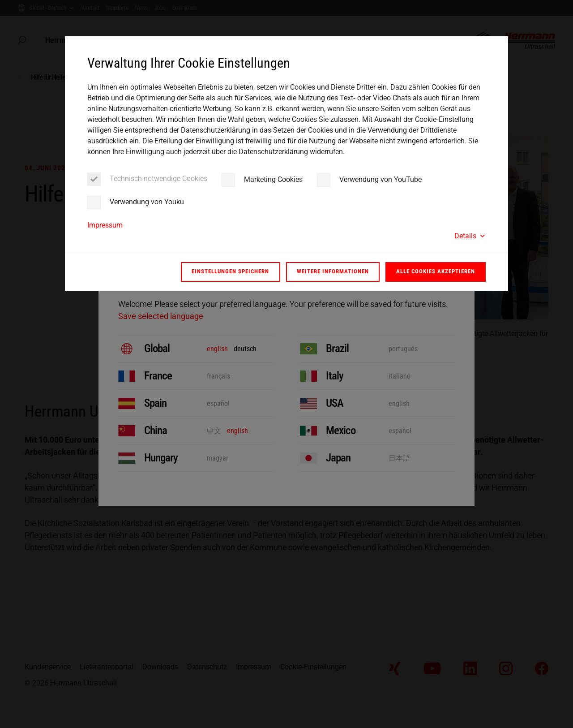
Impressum (105, 225)
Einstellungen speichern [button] (230, 271)
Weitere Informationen (333, 271)
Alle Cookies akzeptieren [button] (436, 271)
